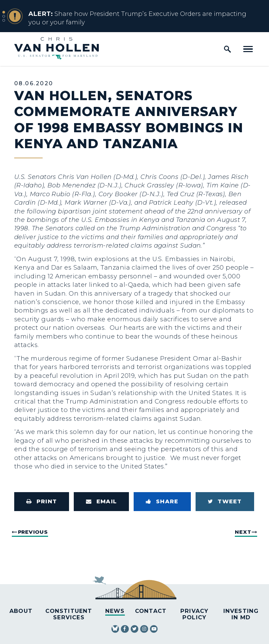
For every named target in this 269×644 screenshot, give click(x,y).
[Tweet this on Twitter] (225, 502)
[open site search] (227, 49)
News (115, 611)
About (21, 611)
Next (243, 532)
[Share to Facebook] (162, 502)
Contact (151, 611)
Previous (33, 532)
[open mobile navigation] (248, 49)
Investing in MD (241, 614)
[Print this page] (42, 502)
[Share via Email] (101, 502)
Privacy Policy (194, 614)
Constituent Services (69, 614)
